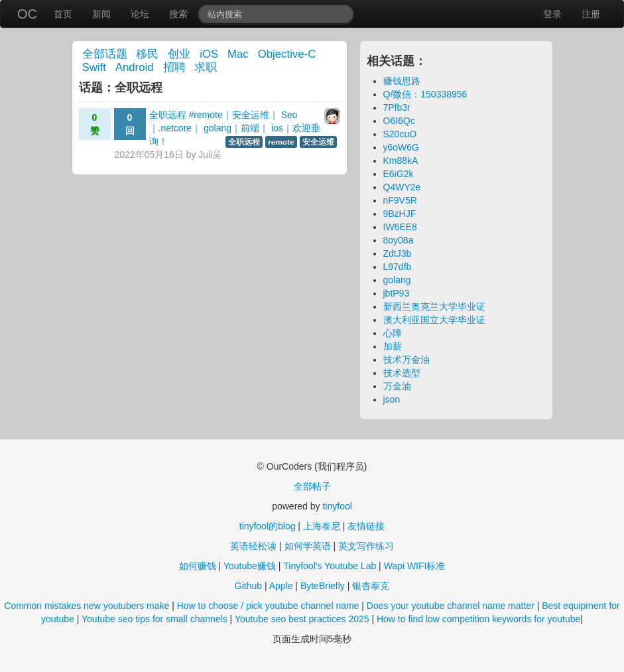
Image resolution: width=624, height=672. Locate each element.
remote (281, 142)
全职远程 (244, 142)
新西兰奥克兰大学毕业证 (434, 306)
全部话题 (105, 54)
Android (135, 67)
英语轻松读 (253, 546)
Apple (281, 586)
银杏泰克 (371, 586)
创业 (179, 54)
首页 (63, 14)
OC (27, 14)
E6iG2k (399, 174)
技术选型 (402, 373)
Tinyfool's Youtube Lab (330, 566)
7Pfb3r (397, 107)
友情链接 (366, 526)
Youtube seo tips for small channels (155, 619)
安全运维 (318, 142)
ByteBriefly (323, 586)
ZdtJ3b (398, 253)
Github (248, 586)
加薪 (393, 346)
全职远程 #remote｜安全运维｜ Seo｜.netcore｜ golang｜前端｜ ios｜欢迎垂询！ (235, 128)
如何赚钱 (198, 566)
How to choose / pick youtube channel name (268, 606)
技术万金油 (406, 360)
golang (397, 280)
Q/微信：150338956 (425, 94)
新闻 (101, 14)
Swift (94, 67)
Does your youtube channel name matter (451, 606)
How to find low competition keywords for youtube (478, 619)
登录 (552, 14)
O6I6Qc (399, 121)
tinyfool (337, 506)
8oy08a (399, 240)
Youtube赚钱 (250, 566)
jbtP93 (397, 293)
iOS (209, 54)
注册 (591, 14)
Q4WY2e (402, 187)
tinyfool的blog (268, 526)
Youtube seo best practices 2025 (302, 619)
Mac (238, 54)
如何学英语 (308, 546)
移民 (147, 54)
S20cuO (400, 134)
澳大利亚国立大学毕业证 (434, 320)
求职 (206, 67)
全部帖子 (312, 486)
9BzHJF (400, 214)
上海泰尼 (322, 526)
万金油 (397, 386)
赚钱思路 (402, 81)
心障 (393, 333)
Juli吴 (210, 155)
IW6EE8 (400, 227)
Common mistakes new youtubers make (87, 606)
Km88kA (401, 161)
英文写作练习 (366, 546)
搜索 (178, 14)
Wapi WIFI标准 (415, 566)
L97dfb (398, 267)
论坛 (140, 14)
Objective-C (287, 54)
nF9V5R (400, 200)
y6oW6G (401, 147)
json (392, 399)
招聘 (174, 67)
